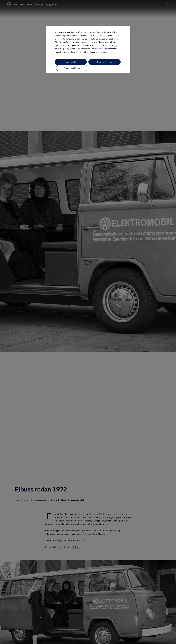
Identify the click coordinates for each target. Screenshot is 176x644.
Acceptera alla (65, 62)
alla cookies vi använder (103, 49)
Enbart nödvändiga (88, 62)
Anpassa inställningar (110, 62)
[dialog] (88, 322)
